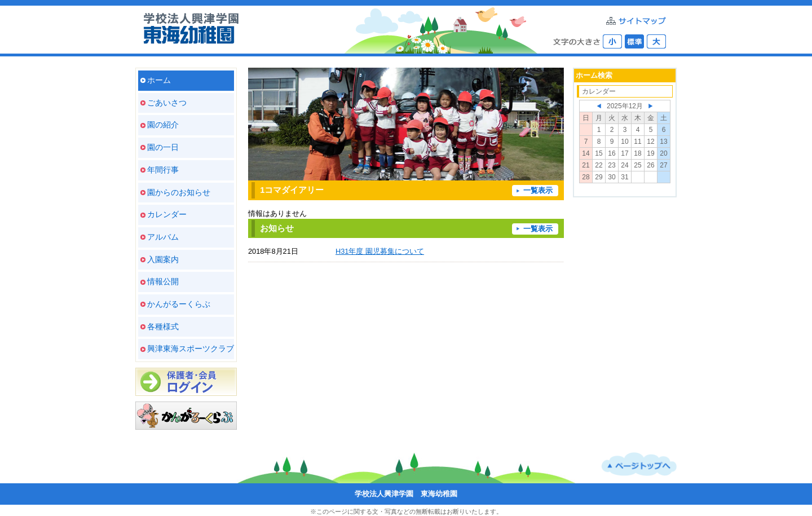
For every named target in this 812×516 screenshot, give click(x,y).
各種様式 (163, 327)
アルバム (163, 237)
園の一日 (163, 147)
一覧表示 (538, 190)
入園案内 (163, 259)
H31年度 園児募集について (380, 251)
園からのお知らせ (179, 192)
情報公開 (163, 281)
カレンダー (167, 214)
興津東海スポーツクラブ (191, 349)
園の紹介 (163, 125)
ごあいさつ (167, 103)
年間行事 (163, 170)
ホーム (159, 80)
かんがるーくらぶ (179, 304)
